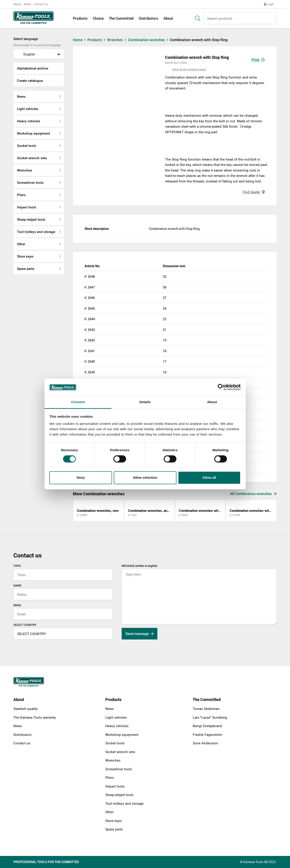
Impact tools (27, 207)
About (17, 4)
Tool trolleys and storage (36, 232)
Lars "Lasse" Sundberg (210, 717)
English (26, 54)
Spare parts (26, 269)
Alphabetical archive (33, 68)
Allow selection (145, 477)
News (27, 4)
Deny (81, 477)
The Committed (121, 18)
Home (80, 40)
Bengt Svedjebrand (207, 726)
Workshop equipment (34, 133)
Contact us (41, 4)
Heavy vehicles (29, 121)
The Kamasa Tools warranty (35, 717)
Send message (140, 634)
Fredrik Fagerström (207, 735)
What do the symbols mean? (189, 69)
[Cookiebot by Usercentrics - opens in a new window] (221, 387)
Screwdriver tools (30, 182)
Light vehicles (28, 109)
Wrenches (25, 170)
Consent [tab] (78, 402)
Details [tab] (145, 402)
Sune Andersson (205, 743)
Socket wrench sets (32, 158)
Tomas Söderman (206, 709)
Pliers (21, 195)
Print (258, 60)
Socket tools (27, 146)
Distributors (148, 18)
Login (269, 4)
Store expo (25, 256)
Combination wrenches (149, 40)
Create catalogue (30, 80)
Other (21, 244)
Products (80, 18)
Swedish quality (26, 709)
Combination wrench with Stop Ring (199, 40)
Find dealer (254, 192)
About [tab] (212, 402)
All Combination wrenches (253, 494)
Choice (98, 18)
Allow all (209, 477)
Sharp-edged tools (31, 219)
